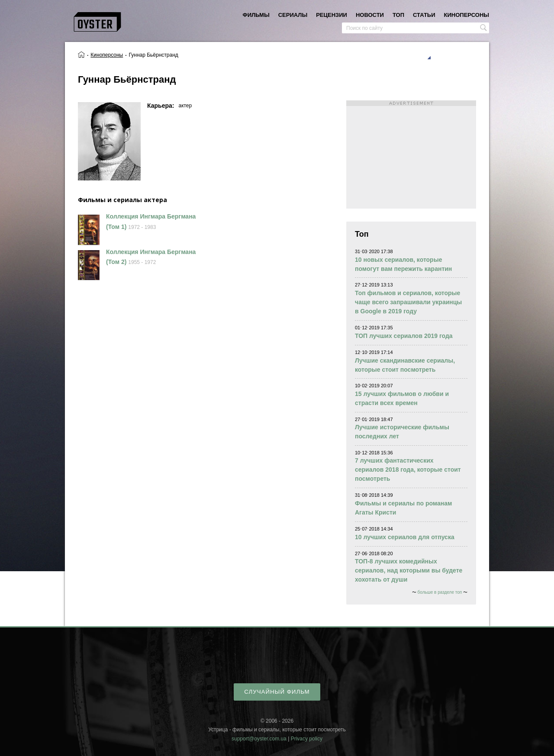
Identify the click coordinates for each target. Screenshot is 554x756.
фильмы (256, 15)
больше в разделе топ (440, 592)
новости (370, 15)
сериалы (293, 15)
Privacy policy (307, 739)
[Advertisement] (411, 154)
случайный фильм (277, 692)
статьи (424, 15)
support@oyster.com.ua (259, 739)
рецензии (332, 15)
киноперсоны (467, 15)
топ (398, 15)
